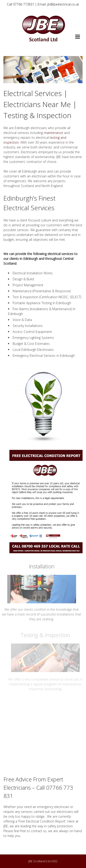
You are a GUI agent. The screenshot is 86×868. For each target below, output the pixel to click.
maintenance (53, 133)
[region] (43, 70)
